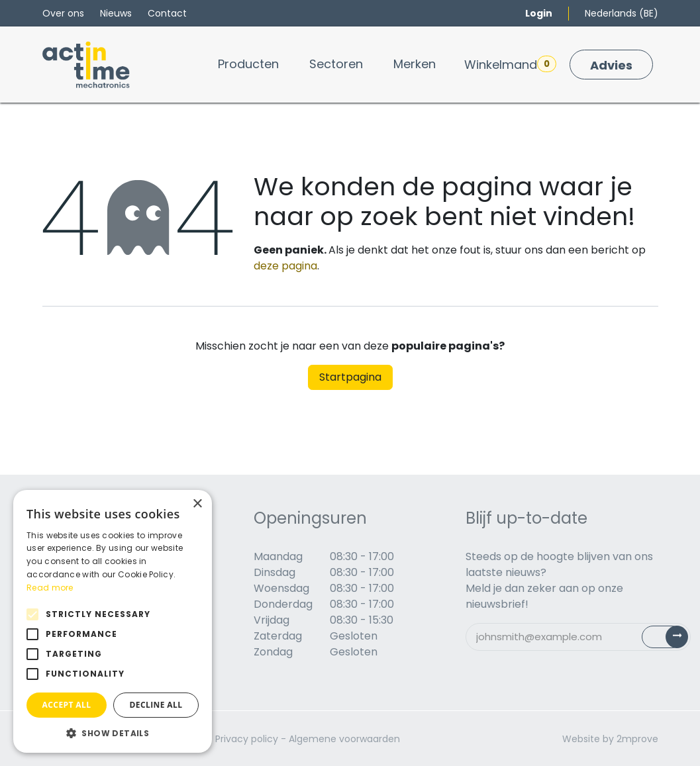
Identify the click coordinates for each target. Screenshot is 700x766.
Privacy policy (247, 739)
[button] (113, 733)
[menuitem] (248, 64)
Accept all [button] (67, 705)
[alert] (113, 621)
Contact (167, 13)
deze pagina (285, 266)
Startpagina (350, 377)
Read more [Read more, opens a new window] (50, 588)
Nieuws (116, 13)
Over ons (63, 13)
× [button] (197, 504)
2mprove (637, 739)
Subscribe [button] (673, 640)
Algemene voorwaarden (344, 739)
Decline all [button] (156, 705)
